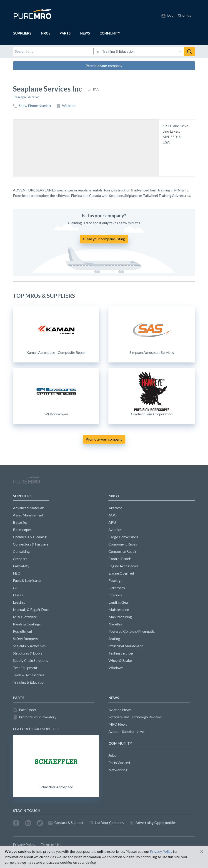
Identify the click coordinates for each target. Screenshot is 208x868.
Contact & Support (66, 823)
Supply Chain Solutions (30, 660)
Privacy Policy (24, 844)
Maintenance (119, 609)
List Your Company (107, 823)
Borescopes (22, 529)
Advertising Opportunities (153, 823)
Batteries (20, 522)
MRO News (118, 724)
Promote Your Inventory (35, 717)
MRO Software (25, 617)
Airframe (115, 508)
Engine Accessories (123, 566)
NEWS (85, 33)
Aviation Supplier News (127, 731)
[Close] (202, 851)
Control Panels (120, 559)
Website (66, 106)
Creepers (20, 559)
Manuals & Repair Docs (31, 609)
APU (112, 522)
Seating (114, 639)
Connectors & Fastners (31, 544)
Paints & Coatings (27, 624)
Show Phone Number (32, 106)
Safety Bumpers (25, 639)
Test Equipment (25, 668)
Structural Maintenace (126, 646)
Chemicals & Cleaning (30, 537)
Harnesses (117, 588)
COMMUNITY (110, 33)
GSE (16, 588)
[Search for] (53, 51)
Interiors (115, 595)
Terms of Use (51, 844)
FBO (17, 573)
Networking (118, 770)
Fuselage (115, 580)
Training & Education (26, 97)
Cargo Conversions (123, 537)
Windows (116, 668)
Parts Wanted (119, 763)
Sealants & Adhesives (29, 646)
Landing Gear (119, 602)
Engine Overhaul (121, 573)
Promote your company (104, 66)
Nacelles (115, 624)
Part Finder (25, 710)
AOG (113, 515)
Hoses (18, 595)
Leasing (19, 602)
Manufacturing (120, 617)
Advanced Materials (29, 508)
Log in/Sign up (176, 15)
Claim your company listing (104, 239)
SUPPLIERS (22, 33)
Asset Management (28, 515)
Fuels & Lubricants (27, 580)
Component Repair (123, 544)
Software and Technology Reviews (135, 717)
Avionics (115, 529)
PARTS (65, 33)
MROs (45, 33)
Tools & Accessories (29, 675)
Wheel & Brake (120, 660)
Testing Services (121, 653)
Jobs (112, 755)
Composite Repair (123, 551)
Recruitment (23, 631)
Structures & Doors (28, 653)
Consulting (21, 551)
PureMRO (27, 482)
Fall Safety (21, 566)
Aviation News (120, 710)
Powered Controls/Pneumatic (132, 631)
